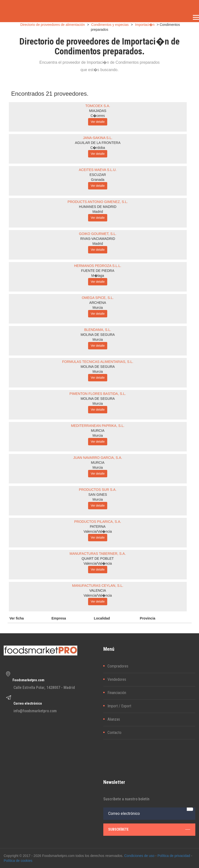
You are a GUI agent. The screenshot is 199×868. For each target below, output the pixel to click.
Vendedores (117, 679)
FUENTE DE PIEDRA (98, 271)
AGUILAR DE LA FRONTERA (98, 143)
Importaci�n (145, 25)
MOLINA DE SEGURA (98, 335)
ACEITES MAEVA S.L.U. (98, 170)
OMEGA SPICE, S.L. (98, 298)
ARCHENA (98, 303)
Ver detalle (98, 122)
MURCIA (98, 431)
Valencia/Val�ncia (98, 531)
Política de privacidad (174, 856)
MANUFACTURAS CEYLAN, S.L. (98, 586)
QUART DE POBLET (98, 558)
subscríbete (149, 829)
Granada (98, 180)
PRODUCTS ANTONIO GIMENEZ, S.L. (98, 202)
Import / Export (119, 706)
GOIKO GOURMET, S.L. (98, 234)
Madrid (98, 212)
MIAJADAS (98, 111)
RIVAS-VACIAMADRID (98, 239)
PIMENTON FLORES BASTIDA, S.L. (98, 394)
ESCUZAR (98, 175)
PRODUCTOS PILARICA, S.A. (98, 522)
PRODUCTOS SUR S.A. (98, 490)
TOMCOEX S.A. (98, 106)
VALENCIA (98, 590)
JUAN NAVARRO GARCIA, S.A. (98, 458)
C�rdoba (98, 148)
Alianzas (114, 719)
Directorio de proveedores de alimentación (53, 25)
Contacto (114, 733)
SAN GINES (98, 495)
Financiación (117, 693)
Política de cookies (18, 861)
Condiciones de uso (139, 856)
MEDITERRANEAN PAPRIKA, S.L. (98, 426)
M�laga (98, 276)
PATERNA (98, 527)
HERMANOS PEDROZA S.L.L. (98, 266)
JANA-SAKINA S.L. (98, 138)
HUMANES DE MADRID (98, 207)
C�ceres (98, 116)
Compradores (118, 666)
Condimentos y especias (110, 25)
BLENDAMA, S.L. (98, 330)
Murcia (98, 308)
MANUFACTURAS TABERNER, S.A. (98, 554)
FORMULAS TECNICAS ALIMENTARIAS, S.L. (98, 362)
